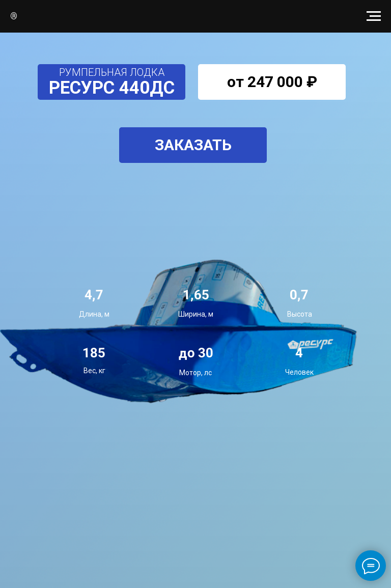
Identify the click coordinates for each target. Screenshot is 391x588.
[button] (193, 145)
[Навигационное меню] (374, 16)
